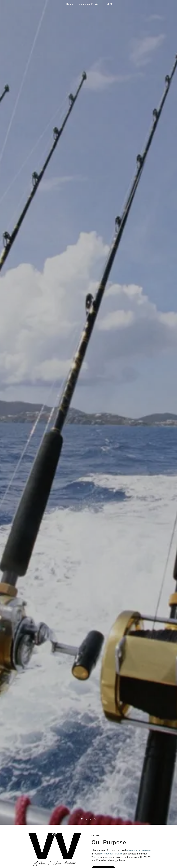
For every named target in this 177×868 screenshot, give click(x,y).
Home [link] (70, 4)
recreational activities (111, 854)
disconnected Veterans (139, 850)
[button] (82, 819)
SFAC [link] (110, 4)
